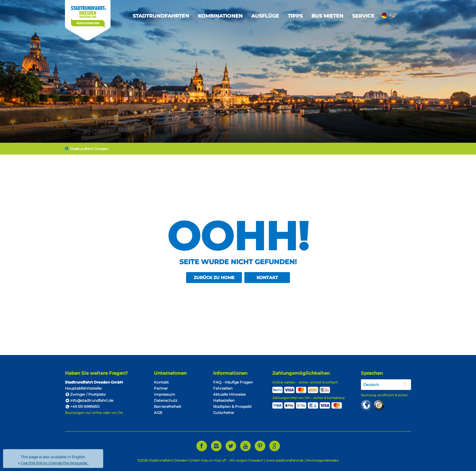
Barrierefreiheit (168, 406)
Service (363, 16)
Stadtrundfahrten (161, 16)
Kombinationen (220, 16)
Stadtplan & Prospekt (232, 406)
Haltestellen (224, 400)
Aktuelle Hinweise (229, 394)
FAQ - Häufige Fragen (233, 382)
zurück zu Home (214, 278)
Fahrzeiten (223, 388)
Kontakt (267, 278)
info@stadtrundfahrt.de (89, 400)
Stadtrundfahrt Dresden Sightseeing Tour (88, 20)
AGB (158, 413)
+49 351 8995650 (82, 406)
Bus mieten (327, 16)
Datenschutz (166, 400)
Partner (161, 388)
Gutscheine (223, 413)
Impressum (165, 394)
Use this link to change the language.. (55, 463)
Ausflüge (265, 16)
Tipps (295, 16)
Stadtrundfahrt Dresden (89, 149)
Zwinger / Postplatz (88, 394)
